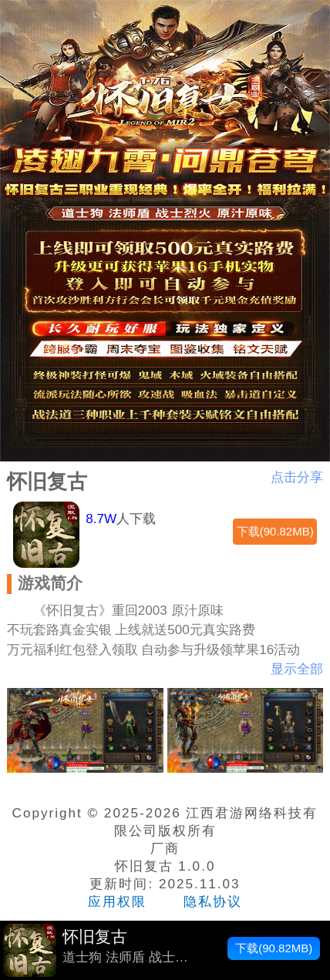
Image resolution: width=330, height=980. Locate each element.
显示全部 (297, 669)
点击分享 (297, 477)
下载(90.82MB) (275, 531)
